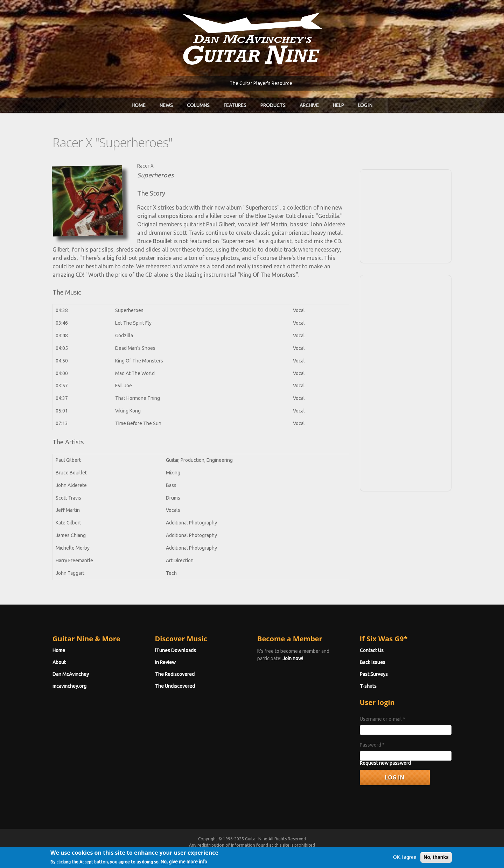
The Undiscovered (175, 686)
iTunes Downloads (176, 650)
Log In (365, 105)
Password (372, 745)
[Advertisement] (406, 215)
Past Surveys (374, 674)
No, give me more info (184, 864)
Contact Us (372, 650)
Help (338, 105)
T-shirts (368, 686)
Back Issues (373, 662)
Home (139, 105)
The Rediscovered (175, 674)
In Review (165, 662)
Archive (309, 105)
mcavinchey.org (69, 686)
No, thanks (436, 860)
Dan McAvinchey (71, 674)
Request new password (385, 763)
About (59, 662)
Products (273, 105)
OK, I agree (405, 860)
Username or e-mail (383, 719)
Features (235, 105)
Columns (198, 105)
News (166, 105)
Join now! (293, 658)
